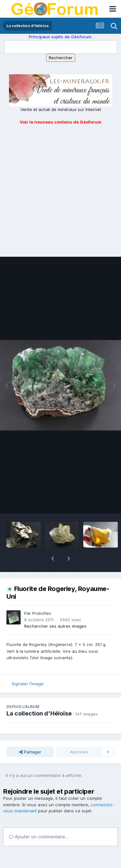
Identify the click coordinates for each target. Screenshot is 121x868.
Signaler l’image (28, 667)
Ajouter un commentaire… (39, 820)
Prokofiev (42, 596)
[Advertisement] (60, 189)
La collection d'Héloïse (39, 697)
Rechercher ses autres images (55, 609)
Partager (30, 735)
